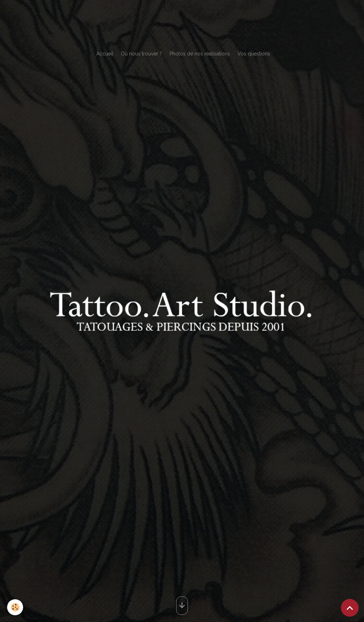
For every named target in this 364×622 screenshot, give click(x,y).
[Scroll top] (350, 608)
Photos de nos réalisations (200, 54)
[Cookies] (15, 607)
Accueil (105, 54)
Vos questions (254, 54)
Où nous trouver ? (141, 54)
